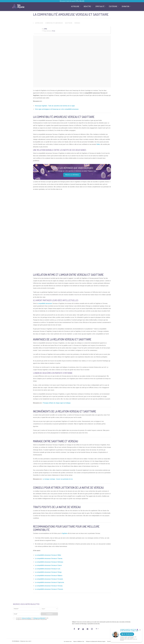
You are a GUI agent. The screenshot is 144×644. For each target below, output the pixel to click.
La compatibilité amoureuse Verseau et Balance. (49, 576)
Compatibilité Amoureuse (54, 23)
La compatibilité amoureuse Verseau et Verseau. (49, 586)
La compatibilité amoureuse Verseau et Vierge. (48, 572)
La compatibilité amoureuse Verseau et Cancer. (48, 565)
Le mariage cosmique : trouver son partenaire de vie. (58, 479)
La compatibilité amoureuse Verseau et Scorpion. (49, 579)
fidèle (98, 144)
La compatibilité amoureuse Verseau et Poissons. (49, 589)
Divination (125, 6)
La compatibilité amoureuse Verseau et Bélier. (48, 555)
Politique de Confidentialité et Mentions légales (96, 641)
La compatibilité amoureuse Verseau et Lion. (48, 569)
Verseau (77, 23)
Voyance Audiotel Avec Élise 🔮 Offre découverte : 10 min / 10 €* (129, 630)
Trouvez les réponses (72, 175)
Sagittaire (69, 23)
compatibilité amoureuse (45, 303)
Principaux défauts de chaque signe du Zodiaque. (57, 403)
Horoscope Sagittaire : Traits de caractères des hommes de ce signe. (55, 106)
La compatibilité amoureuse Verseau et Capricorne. (50, 582)
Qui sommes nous (68, 641)
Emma (46, 29)
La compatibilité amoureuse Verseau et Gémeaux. (49, 562)
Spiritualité (100, 6)
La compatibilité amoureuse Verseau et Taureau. (49, 558)
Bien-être (87, 6)
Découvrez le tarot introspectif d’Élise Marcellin (72, 1)
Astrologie (39, 23)
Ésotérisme (113, 6)
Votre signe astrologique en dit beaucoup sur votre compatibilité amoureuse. (57, 109)
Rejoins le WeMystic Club (79, 641)
